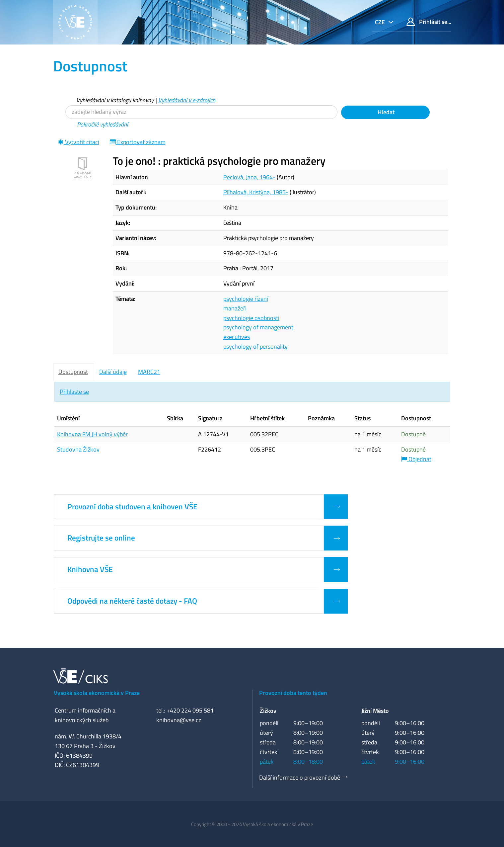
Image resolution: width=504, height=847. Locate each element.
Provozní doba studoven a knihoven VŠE (132, 507)
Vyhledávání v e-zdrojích (187, 100)
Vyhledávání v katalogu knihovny (115, 100)
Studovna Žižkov (78, 449)
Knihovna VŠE (90, 569)
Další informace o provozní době (300, 777)
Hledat (385, 112)
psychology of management (258, 327)
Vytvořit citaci (79, 142)
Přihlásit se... (429, 22)
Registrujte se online (101, 538)
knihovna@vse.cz (179, 720)
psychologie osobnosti (251, 318)
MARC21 (149, 372)
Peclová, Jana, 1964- (249, 177)
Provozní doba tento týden (293, 693)
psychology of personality (255, 346)
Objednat (416, 459)
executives (237, 337)
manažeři (235, 308)
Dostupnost (73, 372)
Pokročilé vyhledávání (103, 124)
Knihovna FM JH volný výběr (92, 434)
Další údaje (113, 372)
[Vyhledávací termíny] (201, 112)
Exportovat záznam (138, 142)
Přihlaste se (74, 392)
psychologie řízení (246, 299)
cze (381, 22)
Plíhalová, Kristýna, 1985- (256, 192)
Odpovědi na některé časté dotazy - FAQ (132, 601)
